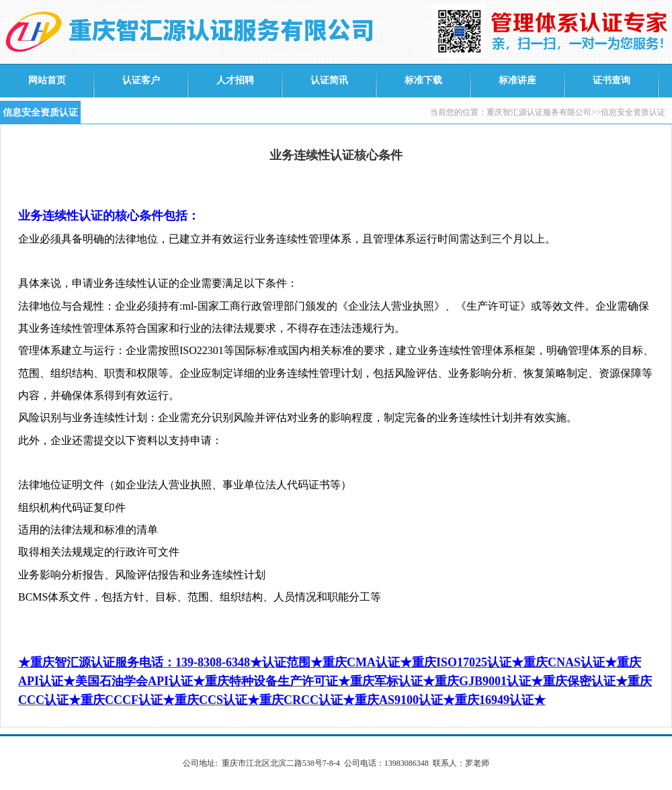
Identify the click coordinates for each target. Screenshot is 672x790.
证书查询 (612, 80)
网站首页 (47, 80)
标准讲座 (517, 80)
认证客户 (141, 80)
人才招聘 (235, 80)
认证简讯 (329, 80)
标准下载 (423, 80)
